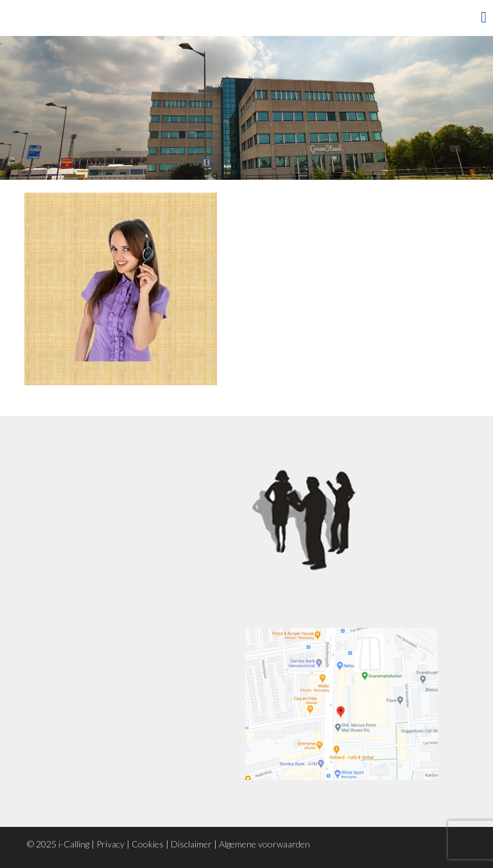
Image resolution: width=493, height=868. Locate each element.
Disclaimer (191, 844)
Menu (464, 17)
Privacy (110, 844)
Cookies (148, 844)
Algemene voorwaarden (264, 844)
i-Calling (74, 844)
